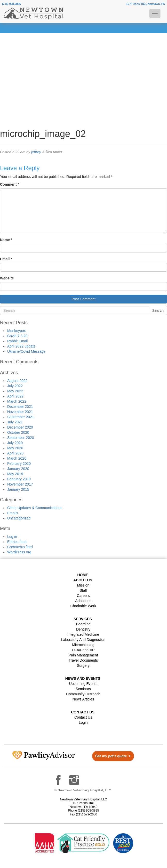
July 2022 (15, 386)
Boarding (83, 624)
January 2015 (18, 489)
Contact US (83, 712)
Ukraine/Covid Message (26, 351)
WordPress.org (19, 552)
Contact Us (83, 717)
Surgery (83, 666)
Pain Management (83, 655)
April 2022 (15, 396)
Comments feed (20, 547)
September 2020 (21, 438)
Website (7, 278)
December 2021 (20, 407)
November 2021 (20, 412)
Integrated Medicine (83, 634)
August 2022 (17, 381)
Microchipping (83, 645)
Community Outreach (83, 694)
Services (83, 619)
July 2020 (15, 443)
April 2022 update (21, 346)
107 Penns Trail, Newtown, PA (146, 4)
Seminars (83, 689)
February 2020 (19, 464)
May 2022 (15, 391)
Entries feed (17, 542)
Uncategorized (19, 518)
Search (158, 310)
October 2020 (18, 432)
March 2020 (17, 458)
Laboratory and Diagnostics (83, 640)
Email (6, 259)
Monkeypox (17, 331)
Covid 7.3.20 (17, 336)
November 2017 (20, 484)
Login (83, 722)
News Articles (83, 699)
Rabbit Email (17, 341)
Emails (13, 513)
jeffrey (36, 152)
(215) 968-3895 (11, 4)
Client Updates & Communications (35, 508)
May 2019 (15, 474)
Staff (83, 590)
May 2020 (15, 448)
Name (6, 240)
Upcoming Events (83, 684)
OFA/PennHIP (83, 650)
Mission (83, 585)
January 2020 (18, 469)
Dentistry (83, 629)
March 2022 (17, 401)
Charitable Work (83, 606)
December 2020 (20, 427)
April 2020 (15, 453)
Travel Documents (83, 660)
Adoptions (83, 601)
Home (83, 575)
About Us (83, 580)
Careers (83, 596)
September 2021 (21, 417)
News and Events (83, 678)
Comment (10, 184)
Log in (12, 537)
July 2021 (15, 422)
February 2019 (19, 479)
